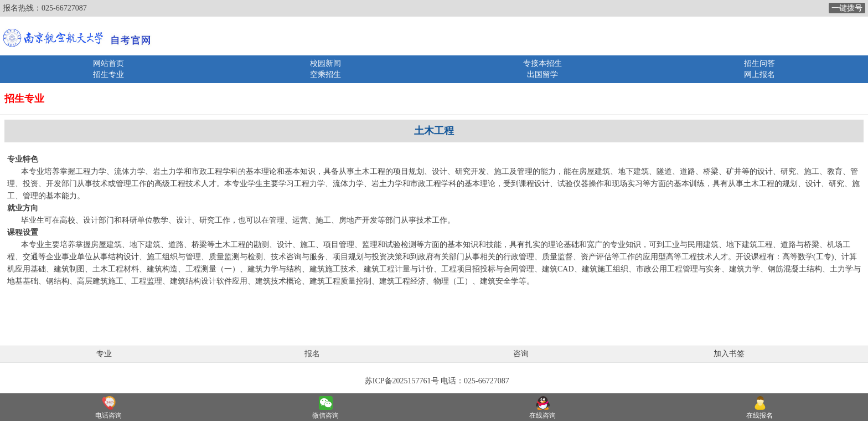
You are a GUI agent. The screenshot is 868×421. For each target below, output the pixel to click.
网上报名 (759, 75)
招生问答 (759, 63)
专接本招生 (542, 63)
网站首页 (108, 63)
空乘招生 (325, 75)
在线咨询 (542, 415)
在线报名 (759, 415)
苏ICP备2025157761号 (402, 381)
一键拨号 (847, 8)
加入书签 (729, 354)
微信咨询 (325, 415)
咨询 (521, 354)
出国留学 (542, 75)
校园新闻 (325, 63)
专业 (104, 354)
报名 (312, 354)
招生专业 (108, 75)
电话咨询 (108, 415)
